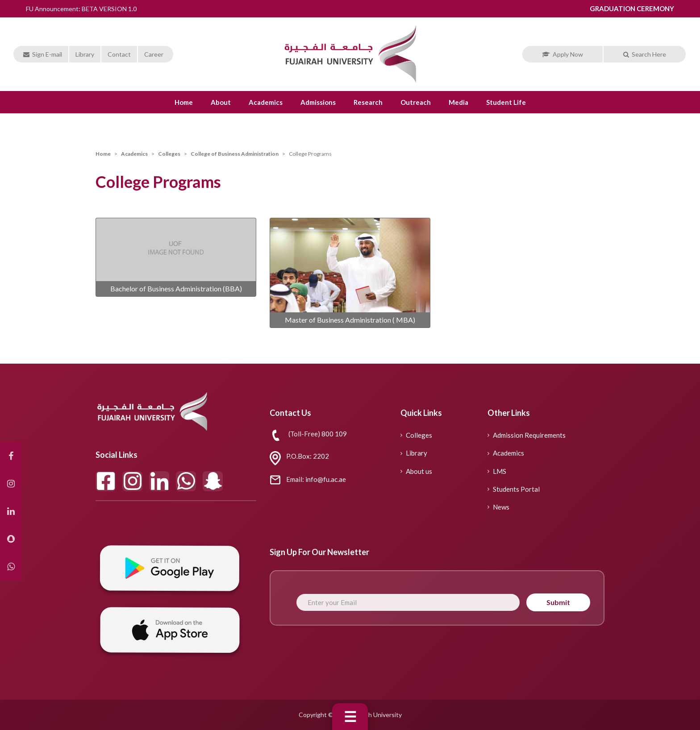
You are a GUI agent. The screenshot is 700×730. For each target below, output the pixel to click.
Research (368, 102)
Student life (506, 102)
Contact (119, 54)
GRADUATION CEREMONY (632, 8)
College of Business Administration (235, 154)
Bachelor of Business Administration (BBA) (176, 288)
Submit (558, 602)
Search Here (645, 54)
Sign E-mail (43, 54)
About (221, 102)
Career (154, 54)
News (498, 507)
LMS (497, 471)
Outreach (416, 102)
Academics (266, 102)
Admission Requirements (527, 435)
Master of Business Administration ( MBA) (350, 320)
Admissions (318, 102)
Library (85, 54)
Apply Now (562, 54)
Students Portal (514, 489)
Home (184, 102)
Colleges (169, 154)
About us (416, 471)
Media (458, 102)
